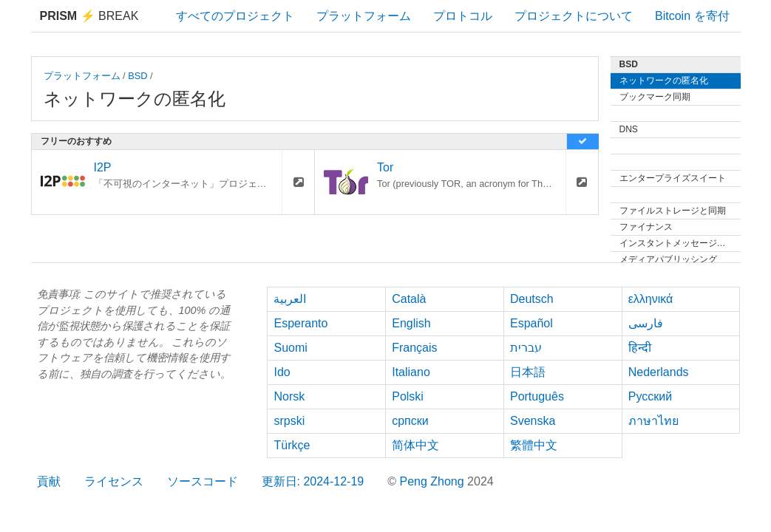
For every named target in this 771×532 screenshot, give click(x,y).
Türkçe (292, 445)
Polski (408, 396)
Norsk (289, 396)
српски (410, 421)
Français (414, 348)
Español (531, 323)
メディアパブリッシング (668, 259)
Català (409, 299)
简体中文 (415, 445)
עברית (526, 348)
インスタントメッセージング (677, 243)
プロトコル (463, 16)
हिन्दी (640, 348)
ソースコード (203, 481)
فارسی (646, 323)
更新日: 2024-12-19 (313, 481)
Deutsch (532, 299)
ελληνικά (651, 299)
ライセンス (114, 481)
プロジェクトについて (574, 16)
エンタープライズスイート (673, 178)
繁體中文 (534, 445)
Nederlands (659, 372)
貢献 (49, 481)
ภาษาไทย (653, 421)
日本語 (528, 372)
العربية (290, 299)
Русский (650, 396)
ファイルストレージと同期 (673, 211)
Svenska (533, 421)
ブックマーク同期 (655, 97)
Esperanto (300, 323)
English (411, 323)
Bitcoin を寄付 (692, 16)
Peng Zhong (433, 481)
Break (89, 16)
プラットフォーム (364, 16)
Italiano (411, 372)
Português (537, 396)
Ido (282, 372)
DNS (629, 129)
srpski (289, 421)
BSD (137, 76)
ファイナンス (646, 227)
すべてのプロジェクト (235, 16)
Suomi (290, 348)
